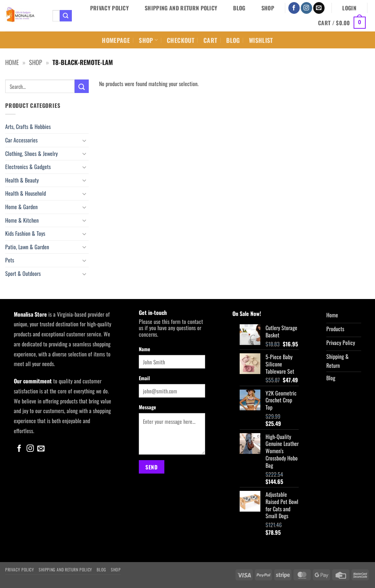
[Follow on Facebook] (294, 8)
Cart (210, 40)
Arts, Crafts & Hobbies (28, 127)
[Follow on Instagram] (306, 8)
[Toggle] (85, 140)
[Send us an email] (319, 8)
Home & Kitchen (22, 220)
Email (144, 378)
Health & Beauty (22, 180)
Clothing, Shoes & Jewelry (31, 153)
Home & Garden (21, 207)
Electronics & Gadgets (28, 167)
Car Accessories (21, 140)
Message (147, 407)
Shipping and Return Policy (181, 8)
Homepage (116, 40)
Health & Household (26, 193)
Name (145, 349)
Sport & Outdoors (23, 273)
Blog (239, 8)
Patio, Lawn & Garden (27, 247)
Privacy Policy (109, 8)
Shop (268, 8)
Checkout (181, 40)
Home (12, 62)
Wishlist (261, 40)
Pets (10, 260)
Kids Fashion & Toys (25, 233)
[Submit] (66, 16)
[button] (349, 8)
